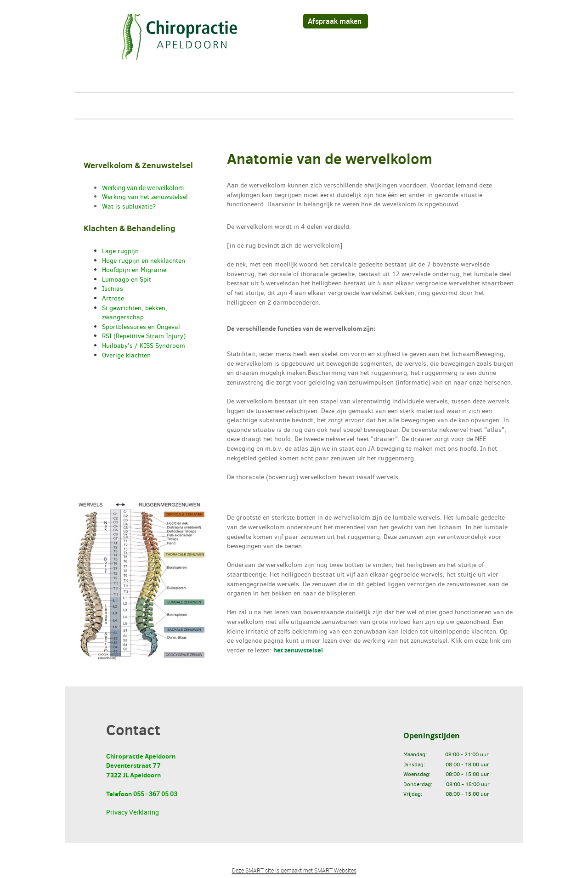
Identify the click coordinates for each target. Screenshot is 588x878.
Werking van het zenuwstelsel (145, 197)
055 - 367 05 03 (155, 794)
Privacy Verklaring (133, 812)
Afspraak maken (336, 21)
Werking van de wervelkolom (143, 188)
